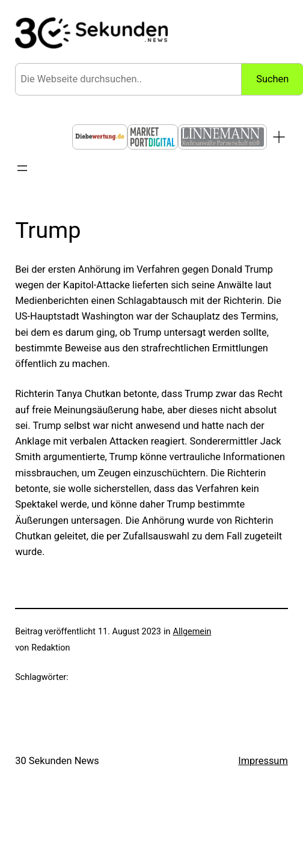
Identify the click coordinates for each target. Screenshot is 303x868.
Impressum (263, 761)
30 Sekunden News (57, 761)
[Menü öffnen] (22, 168)
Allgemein (192, 632)
